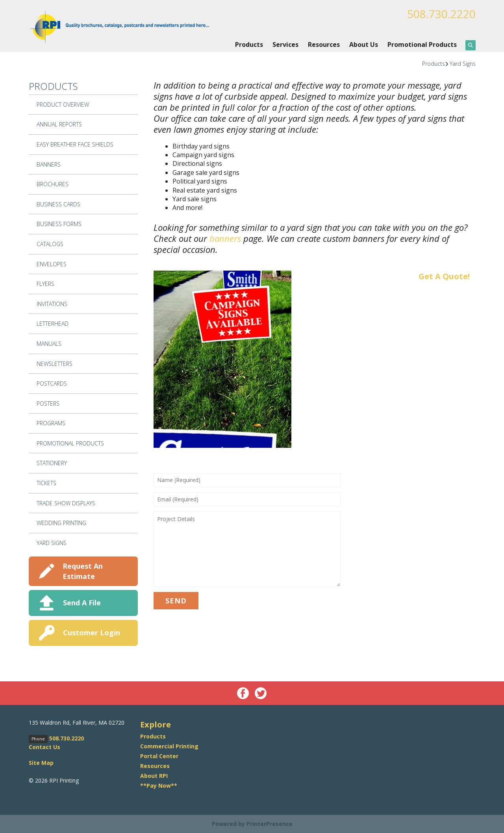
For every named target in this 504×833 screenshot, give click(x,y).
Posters (48, 404)
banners (225, 238)
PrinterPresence (270, 824)
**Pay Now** (159, 786)
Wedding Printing (61, 523)
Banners (49, 164)
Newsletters (55, 364)
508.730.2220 (441, 14)
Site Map (41, 763)
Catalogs (50, 244)
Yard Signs (463, 64)
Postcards (52, 383)
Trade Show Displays (66, 503)
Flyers (45, 284)
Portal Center (159, 756)
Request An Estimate (83, 571)
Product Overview (63, 105)
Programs (51, 423)
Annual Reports (59, 124)
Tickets (46, 483)
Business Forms (59, 224)
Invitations (52, 304)
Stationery (52, 463)
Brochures (53, 184)
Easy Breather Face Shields (75, 144)
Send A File (82, 603)
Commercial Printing (169, 746)
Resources (324, 45)
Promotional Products (422, 45)
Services (285, 45)
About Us (364, 45)
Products (249, 45)
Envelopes (52, 264)
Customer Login (92, 633)
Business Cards (58, 204)
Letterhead (53, 324)
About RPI (154, 776)
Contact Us (44, 747)
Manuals (49, 344)
